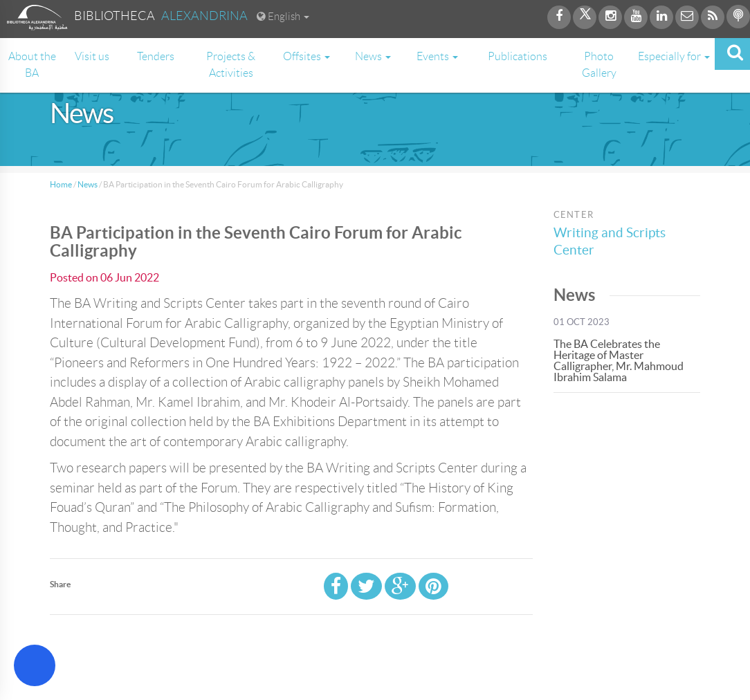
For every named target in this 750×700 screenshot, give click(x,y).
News (88, 184)
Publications (518, 56)
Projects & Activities (231, 65)
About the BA (32, 65)
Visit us (92, 56)
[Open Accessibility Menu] (35, 665)
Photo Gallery (599, 65)
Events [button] (437, 56)
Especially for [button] (674, 56)
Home (61, 184)
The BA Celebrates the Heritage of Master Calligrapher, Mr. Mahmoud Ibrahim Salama (619, 360)
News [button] (373, 56)
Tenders (156, 56)
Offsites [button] (307, 56)
